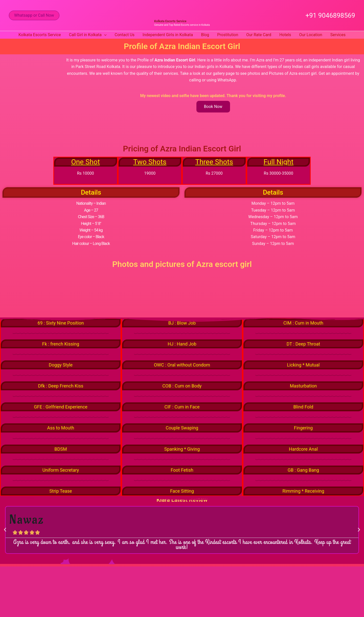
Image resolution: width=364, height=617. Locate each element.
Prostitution (228, 35)
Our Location (311, 35)
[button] (34, 15)
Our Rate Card (259, 35)
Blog (205, 35)
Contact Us (125, 35)
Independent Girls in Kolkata (168, 35)
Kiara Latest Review (182, 502)
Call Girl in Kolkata (88, 35)
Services (338, 35)
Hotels (285, 35)
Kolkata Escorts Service (170, 21)
